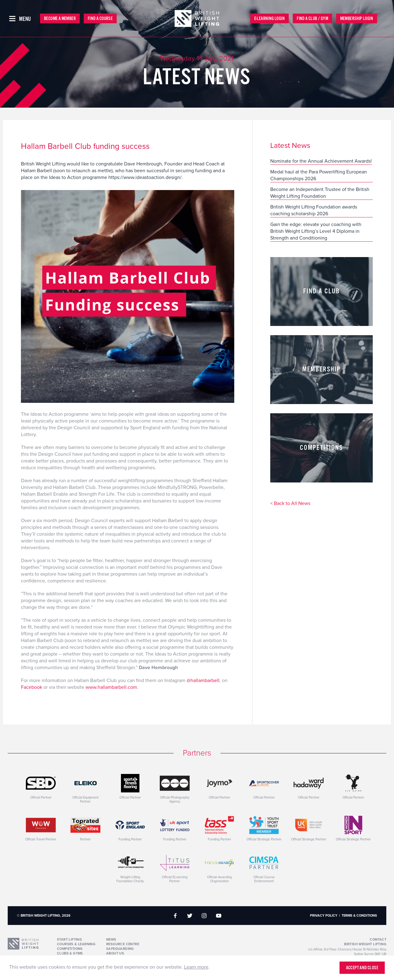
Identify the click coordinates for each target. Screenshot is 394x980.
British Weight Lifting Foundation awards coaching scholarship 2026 (314, 210)
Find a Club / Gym (312, 19)
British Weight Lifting (365, 944)
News (111, 940)
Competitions (70, 949)
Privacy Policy (324, 916)
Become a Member (60, 19)
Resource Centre (123, 944)
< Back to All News (290, 504)
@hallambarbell (203, 680)
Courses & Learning (76, 944)
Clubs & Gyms (70, 953)
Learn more (196, 967)
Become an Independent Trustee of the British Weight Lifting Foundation (320, 193)
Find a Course (100, 19)
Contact (378, 940)
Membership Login (357, 19)
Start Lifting (69, 940)
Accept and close (362, 968)
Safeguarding (120, 949)
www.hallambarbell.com (111, 687)
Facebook (32, 687)
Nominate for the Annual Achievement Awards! (321, 161)
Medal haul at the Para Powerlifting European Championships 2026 (319, 175)
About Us (115, 953)
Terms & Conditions (359, 916)
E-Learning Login (269, 19)
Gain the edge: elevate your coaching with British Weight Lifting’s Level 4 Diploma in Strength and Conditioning (316, 231)
